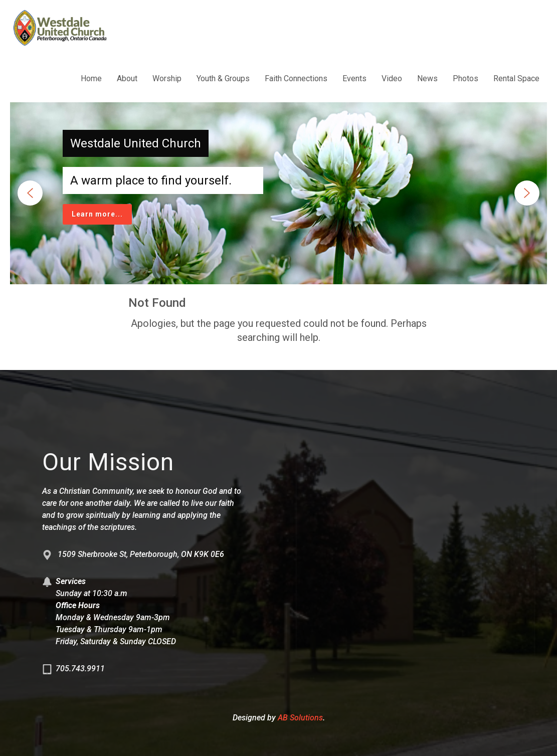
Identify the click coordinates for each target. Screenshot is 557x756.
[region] (278, 193)
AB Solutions (300, 718)
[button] (30, 193)
